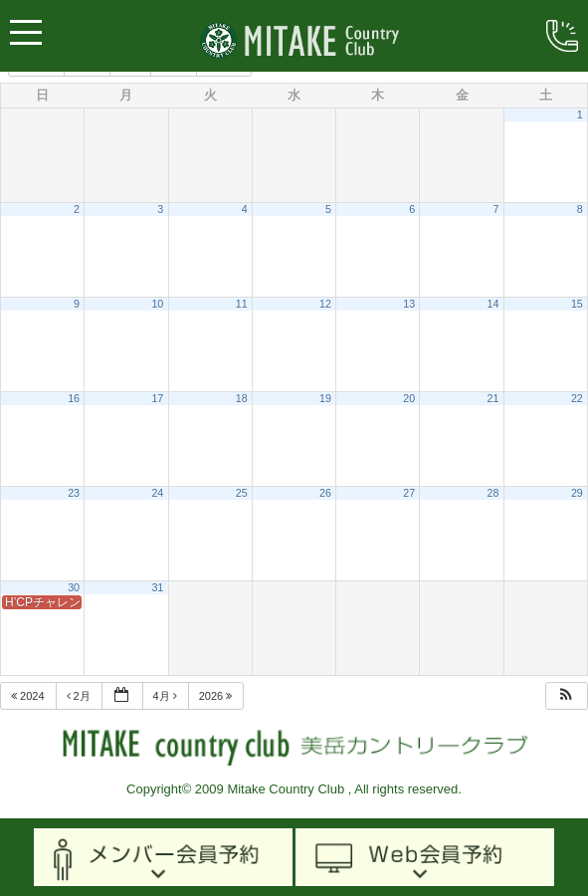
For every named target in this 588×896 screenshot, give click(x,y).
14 (493, 304)
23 (74, 493)
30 (74, 587)
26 (325, 493)
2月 (80, 696)
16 (74, 398)
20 (409, 398)
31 (157, 587)
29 (577, 493)
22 (577, 398)
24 (157, 493)
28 (493, 493)
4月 (167, 696)
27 (409, 493)
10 (157, 304)
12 (325, 304)
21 (493, 398)
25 (242, 493)
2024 (29, 696)
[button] (566, 696)
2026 (217, 696)
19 (325, 398)
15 (577, 304)
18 (242, 398)
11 (242, 304)
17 (157, 398)
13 (409, 304)
